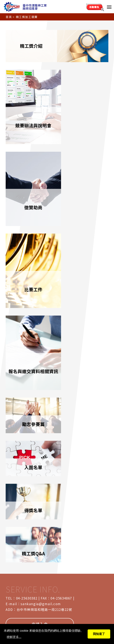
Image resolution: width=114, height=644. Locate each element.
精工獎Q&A (83, 275)
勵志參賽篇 (31, 236)
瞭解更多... (14, 637)
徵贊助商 (83, 103)
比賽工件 (31, 178)
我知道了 (99, 634)
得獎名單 (31, 275)
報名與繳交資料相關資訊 (83, 178)
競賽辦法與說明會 (31, 103)
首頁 (9, 16)
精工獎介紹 (57, 46)
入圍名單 (83, 236)
